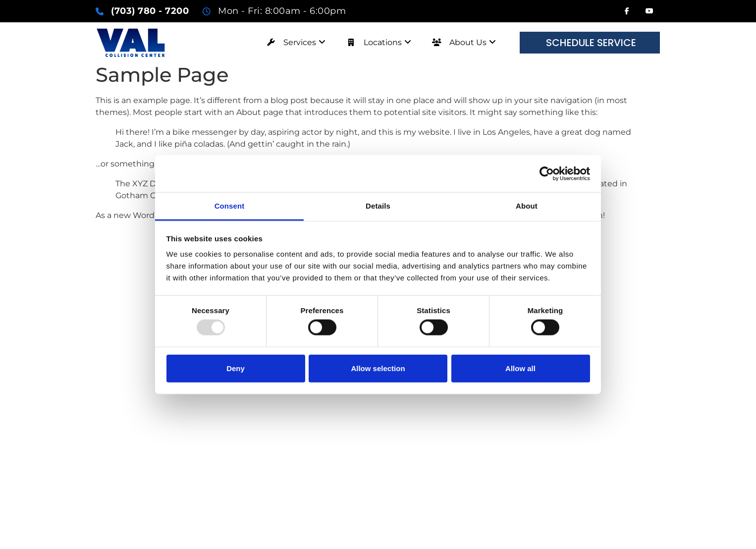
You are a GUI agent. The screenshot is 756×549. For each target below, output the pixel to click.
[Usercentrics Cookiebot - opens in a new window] (547, 173)
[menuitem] (293, 43)
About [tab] (527, 206)
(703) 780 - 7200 (150, 11)
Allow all (520, 368)
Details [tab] (378, 206)
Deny (236, 368)
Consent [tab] (230, 206)
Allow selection (378, 368)
